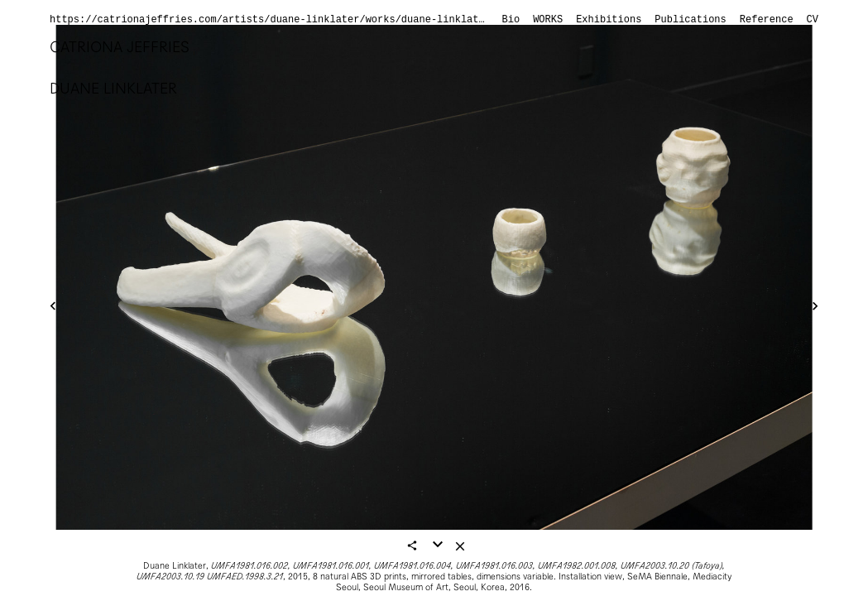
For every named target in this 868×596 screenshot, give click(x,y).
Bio (511, 20)
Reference (767, 20)
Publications (690, 20)
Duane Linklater (113, 88)
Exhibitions (609, 20)
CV (813, 20)
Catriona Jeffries (120, 47)
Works (548, 20)
